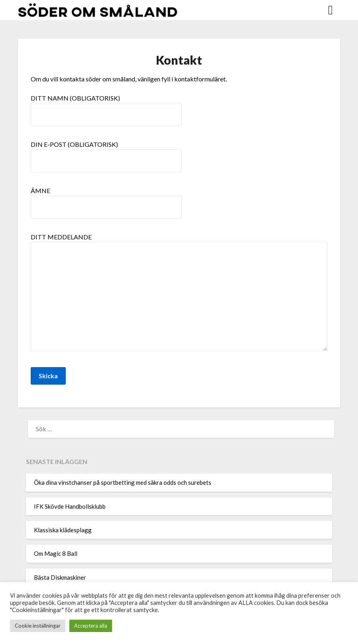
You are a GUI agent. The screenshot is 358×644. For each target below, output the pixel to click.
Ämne (106, 199)
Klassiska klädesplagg (63, 530)
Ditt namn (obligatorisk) (106, 106)
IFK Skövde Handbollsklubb (70, 506)
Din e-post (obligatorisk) (106, 152)
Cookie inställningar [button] (38, 626)
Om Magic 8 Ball (56, 553)
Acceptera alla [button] (91, 626)
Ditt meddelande (179, 293)
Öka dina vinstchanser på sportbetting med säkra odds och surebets (123, 482)
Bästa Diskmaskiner (60, 577)
